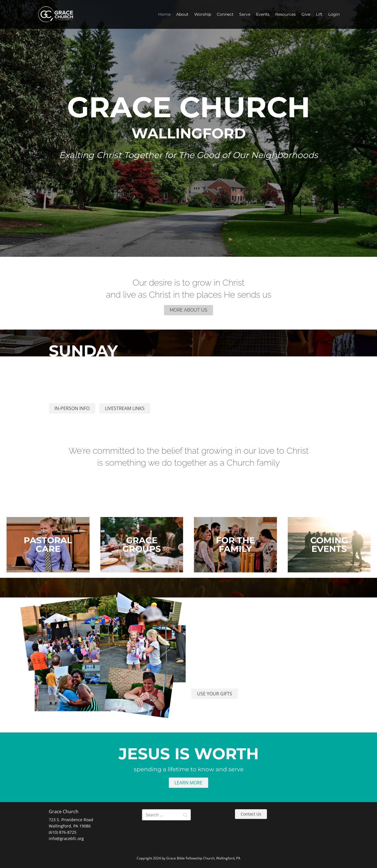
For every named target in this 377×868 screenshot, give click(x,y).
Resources (285, 14)
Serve (245, 14)
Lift (319, 14)
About (182, 14)
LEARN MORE (188, 783)
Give (306, 14)
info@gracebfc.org (66, 838)
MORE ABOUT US (188, 310)
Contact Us (251, 814)
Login (334, 14)
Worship (203, 14)
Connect (225, 14)
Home (164, 14)
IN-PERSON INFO (72, 408)
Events (263, 14)
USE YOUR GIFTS (215, 694)
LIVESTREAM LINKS (125, 408)
